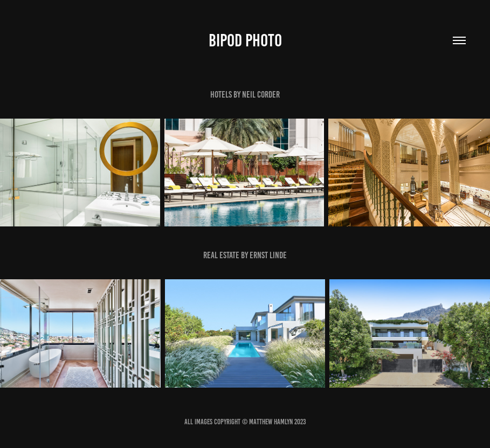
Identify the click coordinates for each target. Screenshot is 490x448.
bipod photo (245, 40)
